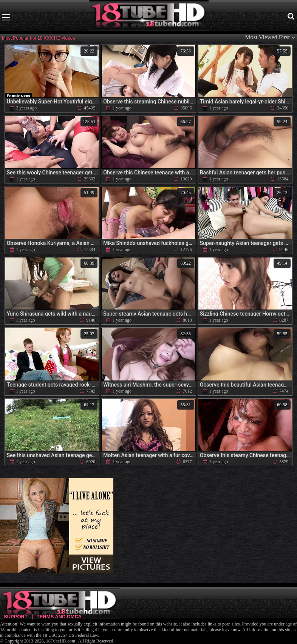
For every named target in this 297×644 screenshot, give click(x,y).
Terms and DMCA (59, 617)
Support (16, 617)
